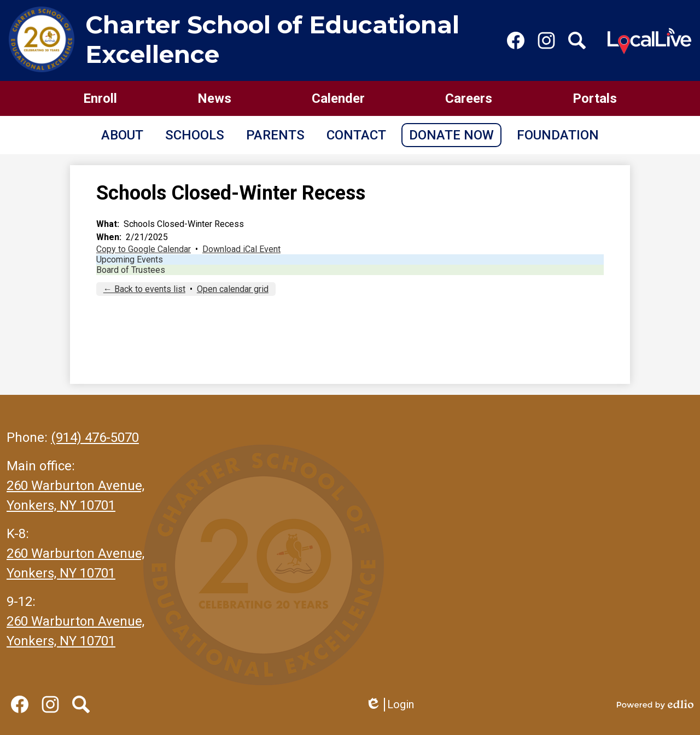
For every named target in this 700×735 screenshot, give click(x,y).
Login (390, 705)
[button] (122, 135)
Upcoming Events (130, 259)
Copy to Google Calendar (144, 249)
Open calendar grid (233, 289)
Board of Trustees (131, 270)
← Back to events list (144, 289)
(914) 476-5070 (95, 437)
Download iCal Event (241, 249)
